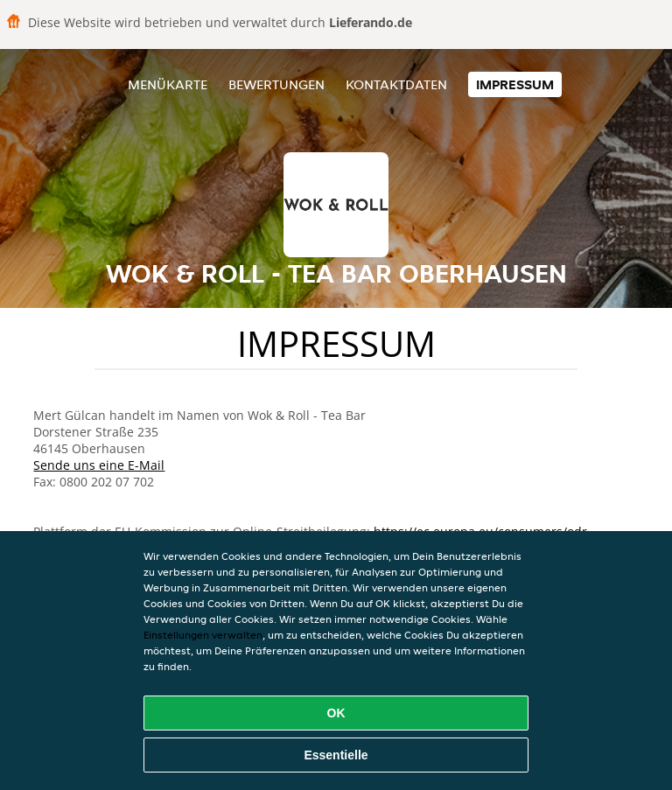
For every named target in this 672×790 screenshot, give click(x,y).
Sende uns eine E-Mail (99, 465)
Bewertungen (276, 84)
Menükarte (168, 84)
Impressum (515, 84)
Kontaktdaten (396, 84)
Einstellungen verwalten (203, 635)
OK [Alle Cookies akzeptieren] (336, 713)
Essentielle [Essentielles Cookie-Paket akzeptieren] (336, 755)
